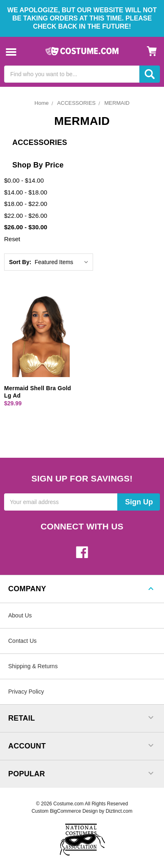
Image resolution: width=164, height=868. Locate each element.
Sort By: (20, 262)
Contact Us (22, 641)
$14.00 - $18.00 (26, 192)
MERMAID (117, 103)
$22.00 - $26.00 (26, 216)
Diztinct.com (119, 811)
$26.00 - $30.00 (26, 227)
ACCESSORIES (76, 103)
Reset (12, 239)
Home (42, 103)
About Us (20, 615)
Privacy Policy (26, 692)
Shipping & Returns (33, 666)
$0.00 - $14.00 (24, 180)
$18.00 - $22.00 (26, 204)
